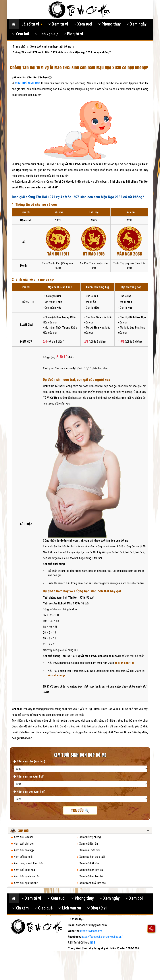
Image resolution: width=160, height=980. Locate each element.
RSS (93, 943)
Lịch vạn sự (46, 34)
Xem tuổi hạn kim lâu (91, 870)
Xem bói (20, 34)
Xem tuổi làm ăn (89, 844)
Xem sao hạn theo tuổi (92, 857)
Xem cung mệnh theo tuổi (28, 863)
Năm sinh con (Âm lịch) (29, 792)
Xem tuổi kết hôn (89, 863)
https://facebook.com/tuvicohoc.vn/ (102, 937)
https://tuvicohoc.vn (91, 931)
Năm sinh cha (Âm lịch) (29, 761)
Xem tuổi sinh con (24, 844)
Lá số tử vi (32, 24)
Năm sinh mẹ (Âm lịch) (29, 777)
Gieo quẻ (44, 908)
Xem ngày (136, 24)
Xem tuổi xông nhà (24, 870)
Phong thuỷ (109, 24)
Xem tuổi (83, 24)
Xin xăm (20, 908)
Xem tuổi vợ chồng (90, 837)
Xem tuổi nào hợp (24, 850)
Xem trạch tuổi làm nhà (92, 883)
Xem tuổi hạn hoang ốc (27, 876)
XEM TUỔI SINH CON (28, 83)
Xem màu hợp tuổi (90, 850)
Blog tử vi (73, 34)
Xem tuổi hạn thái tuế (26, 883)
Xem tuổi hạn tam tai (91, 876)
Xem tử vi (58, 24)
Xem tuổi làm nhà (24, 837)
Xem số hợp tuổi (23, 857)
